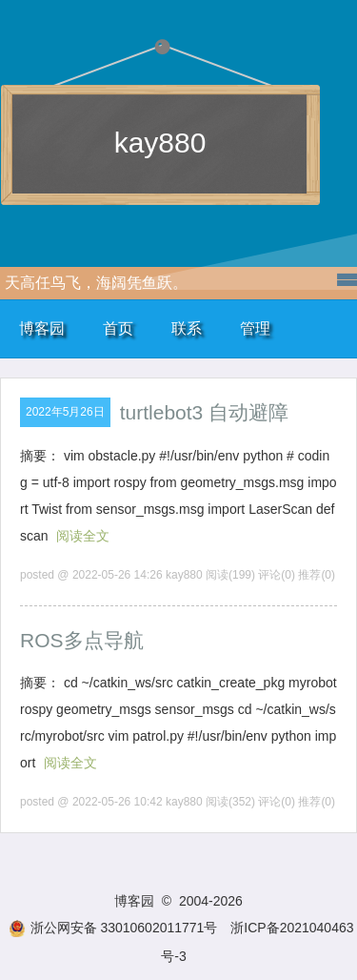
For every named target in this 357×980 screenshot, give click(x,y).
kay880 (160, 143)
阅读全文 (83, 536)
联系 (187, 328)
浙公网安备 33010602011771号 (113, 928)
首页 (118, 328)
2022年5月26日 (65, 412)
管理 (255, 328)
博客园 (42, 328)
